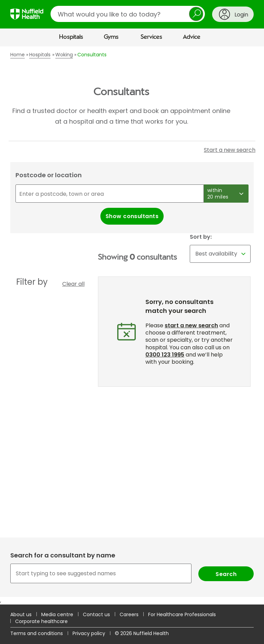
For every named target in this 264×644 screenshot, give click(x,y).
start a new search (191, 325)
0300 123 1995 (165, 355)
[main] (132, 325)
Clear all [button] (73, 284)
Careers (129, 614)
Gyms (111, 37)
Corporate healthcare (41, 621)
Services (151, 37)
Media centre (57, 614)
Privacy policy (89, 633)
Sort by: (201, 237)
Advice (192, 37)
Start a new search (230, 150)
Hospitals (71, 37)
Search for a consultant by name (63, 555)
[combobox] (132, 573)
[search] (128, 14)
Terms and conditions (37, 633)
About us (21, 614)
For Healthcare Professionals (182, 614)
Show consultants (132, 216)
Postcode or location (49, 175)
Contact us (96, 614)
